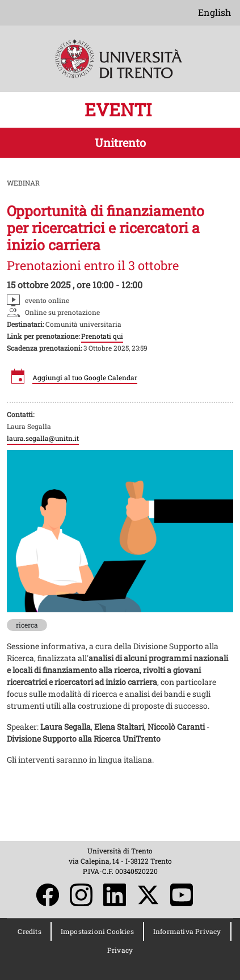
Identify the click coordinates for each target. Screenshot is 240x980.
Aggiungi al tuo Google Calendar (85, 377)
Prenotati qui (102, 336)
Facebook (48, 895)
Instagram (81, 895)
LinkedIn (115, 895)
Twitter (148, 895)
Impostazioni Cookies (97, 931)
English (214, 12)
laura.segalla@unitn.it (43, 438)
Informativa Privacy (187, 931)
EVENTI (120, 110)
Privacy (120, 950)
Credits (29, 931)
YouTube (182, 895)
